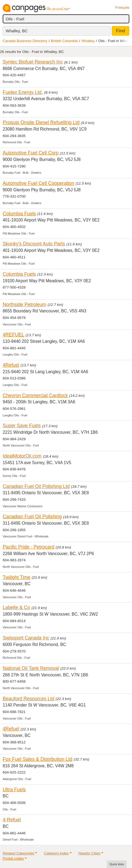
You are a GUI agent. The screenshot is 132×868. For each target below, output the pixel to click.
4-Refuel (12, 820)
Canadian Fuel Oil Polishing (32, 517)
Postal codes (13, 858)
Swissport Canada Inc (26, 638)
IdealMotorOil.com (22, 456)
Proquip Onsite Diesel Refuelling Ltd (41, 122)
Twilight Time (16, 577)
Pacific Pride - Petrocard (29, 547)
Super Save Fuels (22, 426)
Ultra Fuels (14, 790)
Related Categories (18, 853)
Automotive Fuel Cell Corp (31, 153)
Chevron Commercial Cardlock (35, 395)
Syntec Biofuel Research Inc (33, 62)
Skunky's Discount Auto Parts (34, 244)
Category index (56, 853)
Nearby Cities (90, 853)
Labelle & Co (16, 607)
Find (121, 31)
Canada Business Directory (25, 41)
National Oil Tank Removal (31, 668)
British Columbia (65, 41)
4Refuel (11, 365)
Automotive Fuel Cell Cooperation (38, 183)
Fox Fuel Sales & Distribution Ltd (37, 759)
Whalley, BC (17, 31)
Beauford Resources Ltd (29, 699)
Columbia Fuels (19, 214)
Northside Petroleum (24, 305)
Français (122, 7)
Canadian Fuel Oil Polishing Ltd (36, 486)
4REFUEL (14, 335)
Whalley (88, 41)
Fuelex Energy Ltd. (23, 92)
